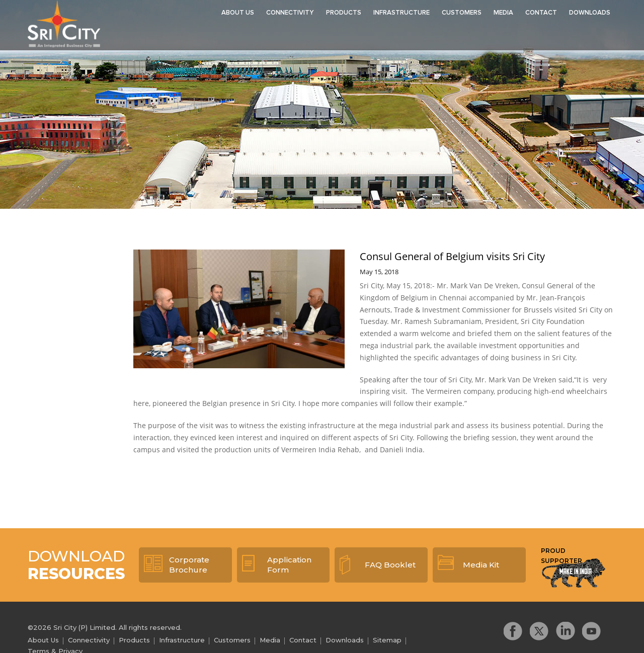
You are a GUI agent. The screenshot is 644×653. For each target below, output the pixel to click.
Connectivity (290, 13)
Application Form (289, 565)
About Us (238, 13)
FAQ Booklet (390, 565)
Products (344, 13)
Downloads (590, 13)
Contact (541, 13)
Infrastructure (401, 13)
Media (503, 13)
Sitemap (387, 640)
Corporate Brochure (189, 565)
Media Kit (481, 565)
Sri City (65, 25)
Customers (462, 13)
